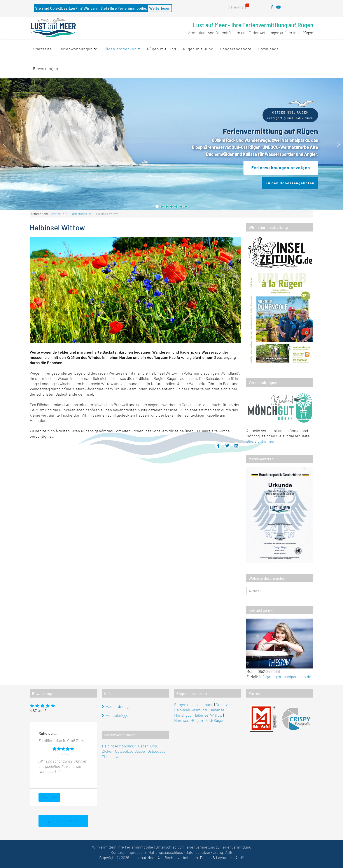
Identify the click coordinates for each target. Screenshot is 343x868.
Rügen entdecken (120, 49)
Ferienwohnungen (76, 49)
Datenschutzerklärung (204, 852)
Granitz (222, 705)
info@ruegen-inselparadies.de (285, 677)
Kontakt (117, 852)
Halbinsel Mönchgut (119, 746)
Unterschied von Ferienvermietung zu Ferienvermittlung (203, 847)
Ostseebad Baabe (130, 751)
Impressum (136, 852)
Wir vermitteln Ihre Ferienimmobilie (123, 847)
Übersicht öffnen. (261, 441)
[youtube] (278, 7)
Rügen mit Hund (198, 49)
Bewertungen (46, 68)
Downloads (268, 49)
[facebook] (272, 7)
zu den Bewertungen (63, 821)
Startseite (43, 49)
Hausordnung (117, 706)
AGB (229, 852)
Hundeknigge (117, 715)
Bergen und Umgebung (194, 705)
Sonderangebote (236, 49)
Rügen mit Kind (162, 49)
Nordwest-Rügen (189, 720)
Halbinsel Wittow (208, 715)
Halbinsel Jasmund (191, 710)
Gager (143, 746)
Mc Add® (237, 857)
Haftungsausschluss (166, 852)
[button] (5, 144)
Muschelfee (49, 797)
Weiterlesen (160, 8)
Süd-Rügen (215, 720)
